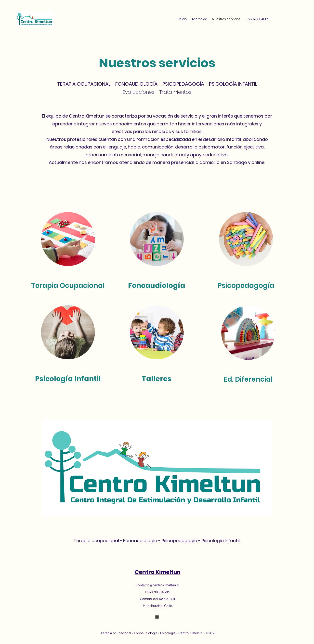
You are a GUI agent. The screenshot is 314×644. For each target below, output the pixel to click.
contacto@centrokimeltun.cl (157, 585)
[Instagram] (157, 617)
